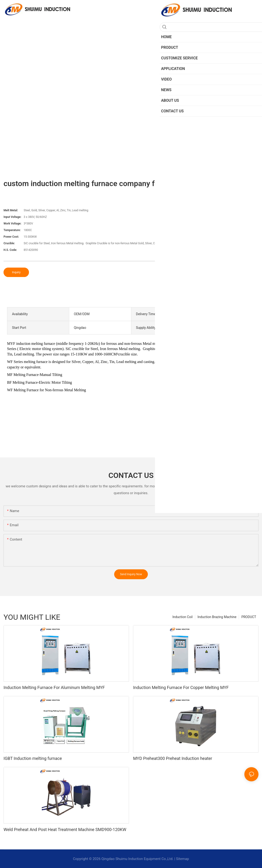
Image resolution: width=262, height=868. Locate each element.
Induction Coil (182, 617)
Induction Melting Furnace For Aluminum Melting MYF (54, 687)
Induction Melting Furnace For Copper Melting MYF (181, 687)
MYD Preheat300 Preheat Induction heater (173, 758)
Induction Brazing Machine (217, 617)
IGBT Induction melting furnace (33, 758)
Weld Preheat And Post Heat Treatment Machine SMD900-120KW (65, 829)
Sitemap (183, 859)
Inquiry (16, 272)
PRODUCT (249, 617)
